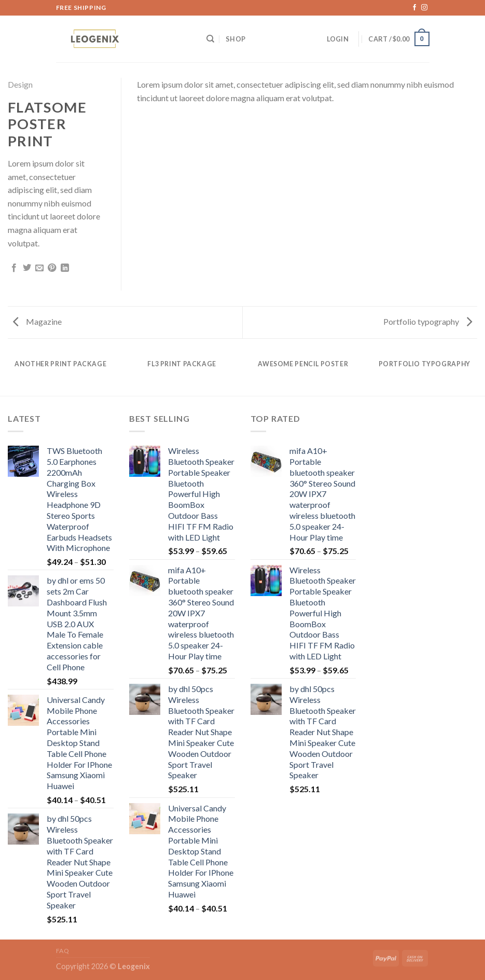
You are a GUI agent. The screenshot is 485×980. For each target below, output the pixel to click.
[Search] (210, 39)
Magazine (37, 321)
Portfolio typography (428, 321)
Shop (235, 39)
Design (20, 84)
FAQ (63, 951)
